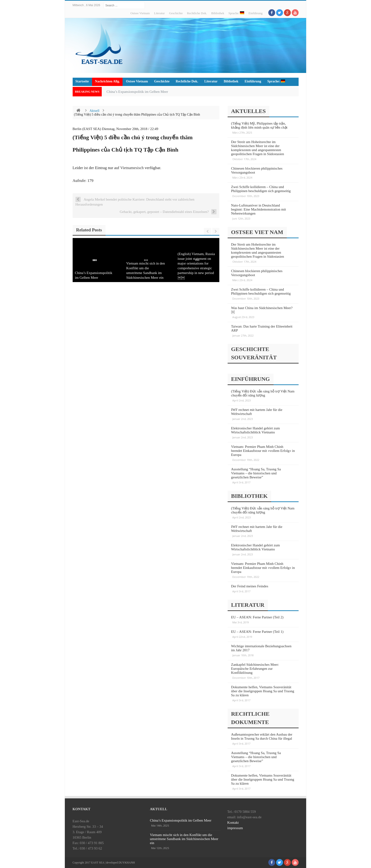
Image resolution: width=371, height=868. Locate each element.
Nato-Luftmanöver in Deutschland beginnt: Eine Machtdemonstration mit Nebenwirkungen (259, 209)
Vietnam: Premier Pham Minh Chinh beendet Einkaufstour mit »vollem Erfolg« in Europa (263, 451)
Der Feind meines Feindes (250, 586)
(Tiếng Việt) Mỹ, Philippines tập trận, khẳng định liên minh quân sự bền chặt (259, 125)
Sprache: (236, 13)
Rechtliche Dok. (197, 13)
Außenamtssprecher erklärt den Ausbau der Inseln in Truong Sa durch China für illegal (262, 736)
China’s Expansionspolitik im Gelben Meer (137, 92)
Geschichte (176, 13)
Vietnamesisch (132, 168)
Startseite (82, 81)
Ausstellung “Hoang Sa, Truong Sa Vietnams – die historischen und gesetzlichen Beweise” (256, 473)
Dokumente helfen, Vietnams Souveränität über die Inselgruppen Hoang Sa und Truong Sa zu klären (263, 691)
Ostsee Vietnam (140, 13)
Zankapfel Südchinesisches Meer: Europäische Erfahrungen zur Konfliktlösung (255, 669)
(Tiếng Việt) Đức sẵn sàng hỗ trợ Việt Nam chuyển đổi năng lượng (263, 393)
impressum (235, 828)
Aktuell (94, 111)
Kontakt (233, 823)
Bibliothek (218, 13)
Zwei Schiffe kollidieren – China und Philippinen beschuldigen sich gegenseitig (261, 189)
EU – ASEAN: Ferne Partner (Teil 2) (257, 617)
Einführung (255, 13)
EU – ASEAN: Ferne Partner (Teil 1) (257, 632)
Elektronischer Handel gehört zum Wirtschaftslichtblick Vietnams (256, 430)
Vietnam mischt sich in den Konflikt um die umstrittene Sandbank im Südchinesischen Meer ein (184, 839)
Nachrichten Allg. (107, 81)
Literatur (159, 13)
